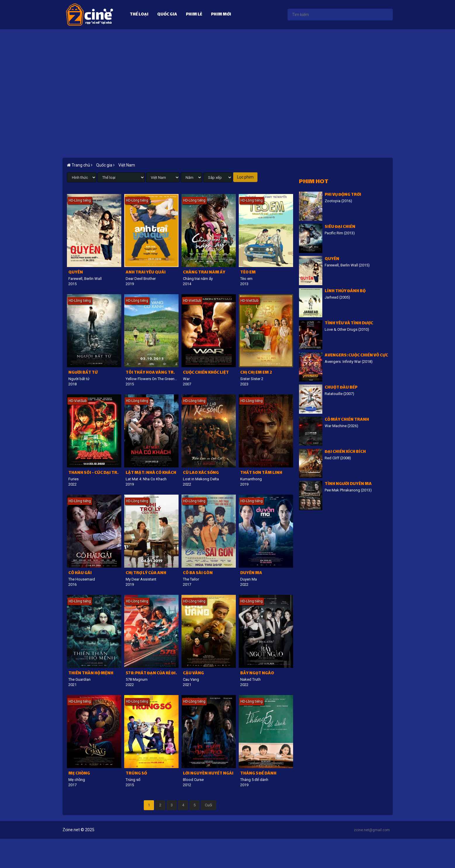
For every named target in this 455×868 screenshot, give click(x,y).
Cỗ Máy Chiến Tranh (347, 420)
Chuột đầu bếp (341, 388)
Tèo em (248, 273)
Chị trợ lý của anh (146, 573)
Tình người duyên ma (348, 484)
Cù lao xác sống (201, 473)
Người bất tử (83, 373)
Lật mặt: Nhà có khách (151, 473)
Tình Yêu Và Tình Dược (349, 324)
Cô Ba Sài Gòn (198, 573)
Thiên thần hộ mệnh (91, 674)
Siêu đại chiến (340, 227)
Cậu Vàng (193, 674)
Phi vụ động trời (343, 195)
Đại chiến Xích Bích (345, 452)
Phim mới (221, 15)
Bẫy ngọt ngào (257, 674)
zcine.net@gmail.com (372, 830)
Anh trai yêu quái (146, 273)
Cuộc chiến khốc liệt (206, 373)
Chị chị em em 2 (256, 373)
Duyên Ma (251, 573)
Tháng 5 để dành (258, 774)
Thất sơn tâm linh (261, 473)
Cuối (209, 805)
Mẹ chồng (79, 774)
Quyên (76, 273)
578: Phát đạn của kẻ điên (152, 674)
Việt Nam (127, 165)
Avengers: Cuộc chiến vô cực (356, 356)
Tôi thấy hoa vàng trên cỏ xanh (152, 373)
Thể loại (139, 15)
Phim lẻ (194, 15)
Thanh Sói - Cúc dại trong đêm (95, 473)
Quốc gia (167, 15)
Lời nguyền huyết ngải (208, 774)
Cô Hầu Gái (80, 573)
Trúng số (136, 774)
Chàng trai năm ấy (204, 273)
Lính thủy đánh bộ (345, 291)
